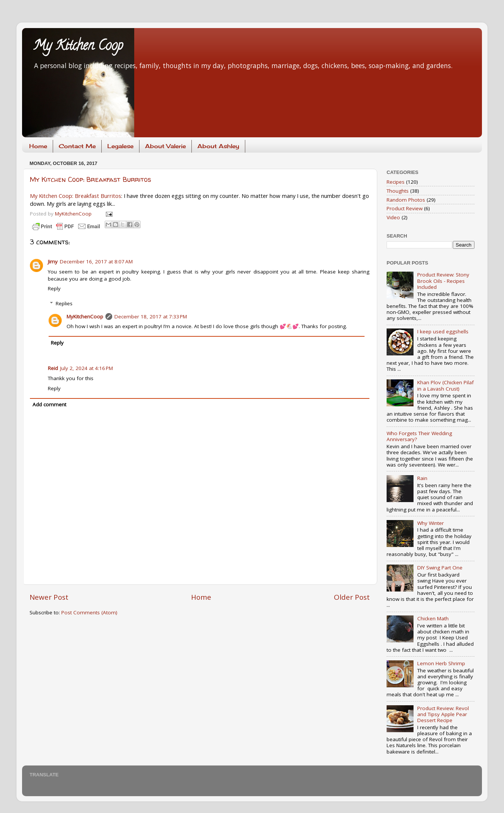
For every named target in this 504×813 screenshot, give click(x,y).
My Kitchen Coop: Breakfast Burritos (90, 179)
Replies (64, 303)
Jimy (53, 262)
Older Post (352, 597)
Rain (422, 478)
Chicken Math (433, 618)
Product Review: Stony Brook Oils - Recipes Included (443, 281)
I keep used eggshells (443, 331)
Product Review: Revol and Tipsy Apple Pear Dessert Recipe (443, 714)
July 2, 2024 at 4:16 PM (87, 368)
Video (393, 217)
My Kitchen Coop (78, 47)
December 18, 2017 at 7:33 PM (151, 317)
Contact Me (77, 146)
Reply (54, 288)
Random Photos (406, 200)
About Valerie (165, 146)
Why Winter (431, 523)
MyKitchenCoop (85, 317)
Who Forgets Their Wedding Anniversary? (419, 436)
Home (38, 146)
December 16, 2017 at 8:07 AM (96, 262)
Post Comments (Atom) (89, 612)
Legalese (120, 146)
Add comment (49, 404)
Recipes (396, 182)
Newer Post (49, 597)
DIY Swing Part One (440, 568)
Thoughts (398, 191)
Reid (53, 368)
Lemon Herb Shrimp (441, 663)
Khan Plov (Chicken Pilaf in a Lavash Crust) (445, 385)
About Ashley (218, 146)
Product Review (405, 208)
